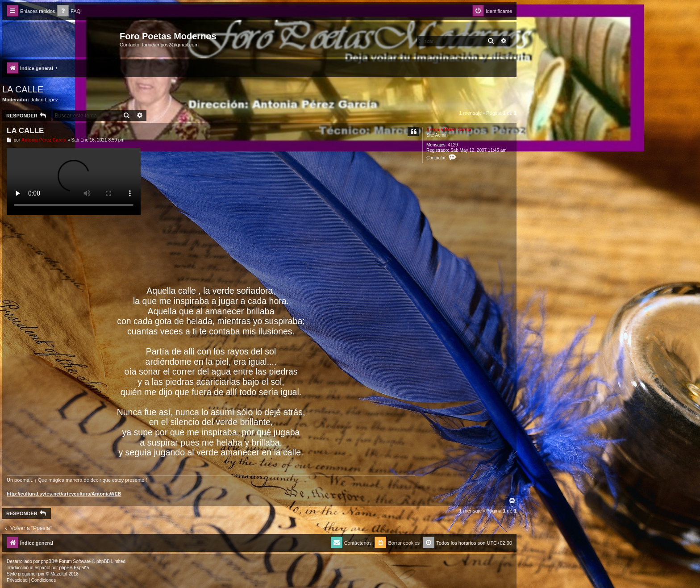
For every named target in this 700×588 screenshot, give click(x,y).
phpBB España (74, 568)
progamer (27, 574)
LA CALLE (23, 89)
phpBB (48, 561)
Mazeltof (59, 574)
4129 (453, 145)
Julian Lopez (45, 100)
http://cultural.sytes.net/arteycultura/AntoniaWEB (64, 494)
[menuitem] (69, 11)
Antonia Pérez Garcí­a (449, 130)
